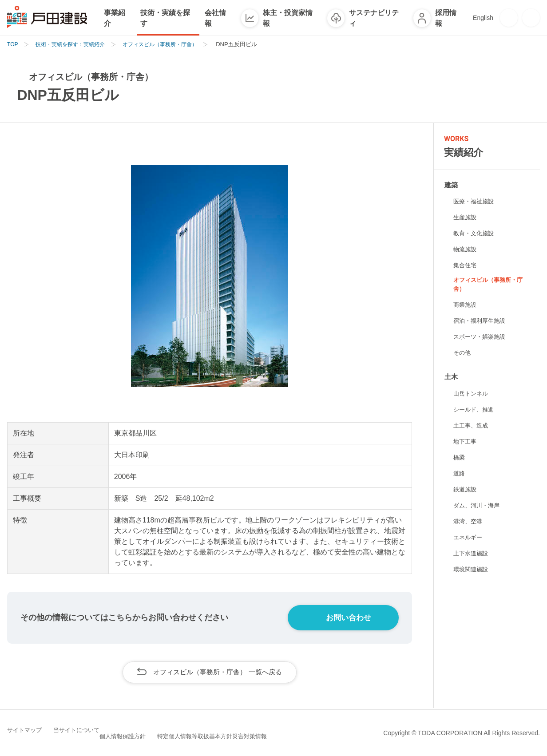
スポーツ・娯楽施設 (481, 337)
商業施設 (466, 305)
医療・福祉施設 (475, 201)
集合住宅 (466, 265)
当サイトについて (91, 732)
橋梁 (460, 459)
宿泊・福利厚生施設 (481, 321)
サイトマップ (32, 732)
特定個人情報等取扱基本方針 (238, 732)
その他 (463, 353)
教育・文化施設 (475, 233)
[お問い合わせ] (509, 18)
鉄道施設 (466, 491)
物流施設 (466, 249)
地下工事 (466, 443)
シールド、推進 (475, 411)
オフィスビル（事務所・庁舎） (491, 285)
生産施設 (466, 217)
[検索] (531, 18)
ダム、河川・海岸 (478, 507)
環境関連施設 (472, 570)
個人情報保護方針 (157, 732)
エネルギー (469, 538)
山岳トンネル (472, 395)
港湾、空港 (469, 522)
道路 (460, 475)
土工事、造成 (472, 427)
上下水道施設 (472, 554)
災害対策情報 (312, 732)
